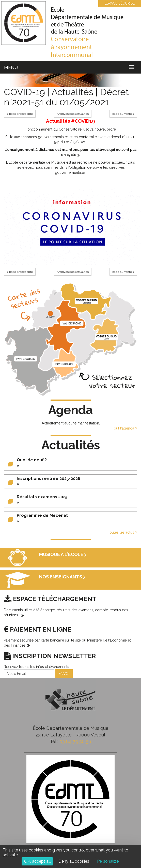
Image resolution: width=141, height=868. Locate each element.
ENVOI (64, 674)
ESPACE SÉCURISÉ (117, 3)
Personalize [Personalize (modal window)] (108, 861)
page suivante (123, 114)
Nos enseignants (62, 577)
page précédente (20, 114)
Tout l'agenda (125, 428)
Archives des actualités (73, 114)
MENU (11, 67)
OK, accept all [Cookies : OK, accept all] (37, 861)
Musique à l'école (63, 554)
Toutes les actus (122, 532)
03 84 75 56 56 (75, 741)
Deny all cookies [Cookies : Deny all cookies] (74, 861)
